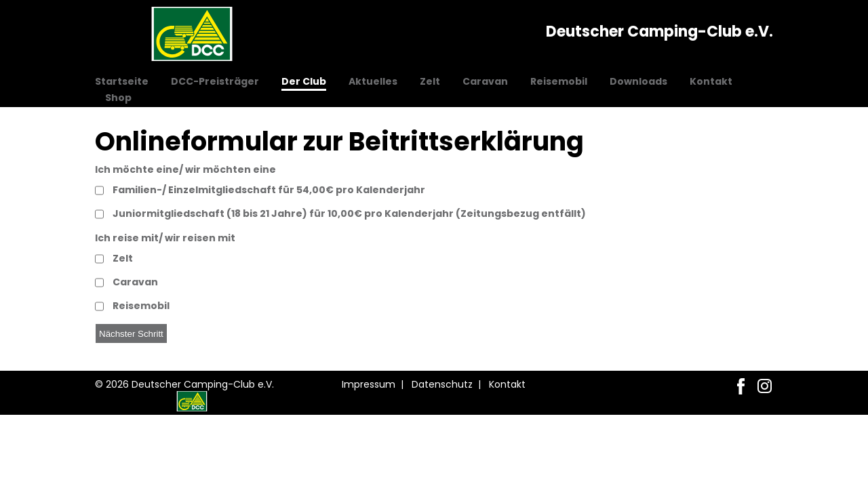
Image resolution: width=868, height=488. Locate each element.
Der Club (304, 81)
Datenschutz (442, 384)
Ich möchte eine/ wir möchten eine (185, 169)
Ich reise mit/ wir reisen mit (165, 238)
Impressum (369, 384)
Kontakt (711, 81)
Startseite (122, 81)
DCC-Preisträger (215, 81)
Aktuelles (373, 81)
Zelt (430, 81)
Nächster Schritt (131, 334)
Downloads (638, 81)
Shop (118, 98)
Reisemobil (559, 81)
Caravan (485, 81)
